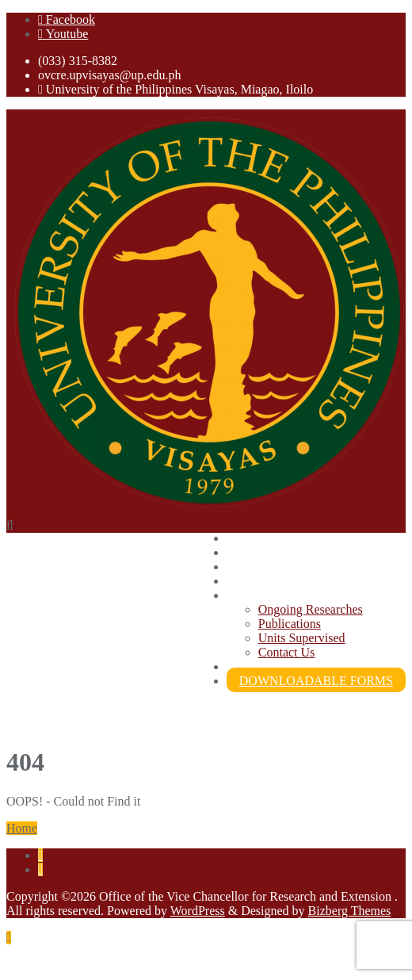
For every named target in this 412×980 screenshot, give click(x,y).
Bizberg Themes (350, 911)
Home (22, 828)
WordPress (198, 911)
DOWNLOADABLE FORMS (316, 681)
